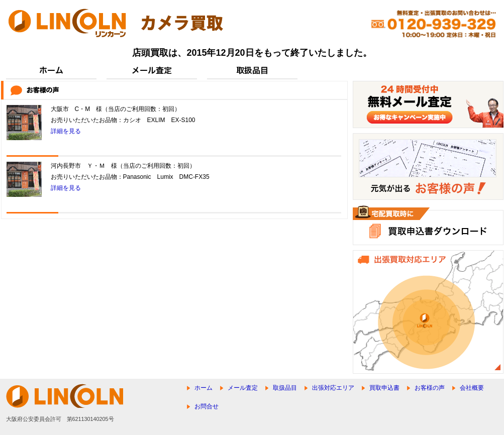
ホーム (204, 388)
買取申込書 (384, 388)
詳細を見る (66, 131)
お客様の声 (430, 388)
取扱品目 (285, 388)
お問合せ (207, 406)
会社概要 (472, 388)
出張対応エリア (333, 388)
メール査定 (243, 388)
